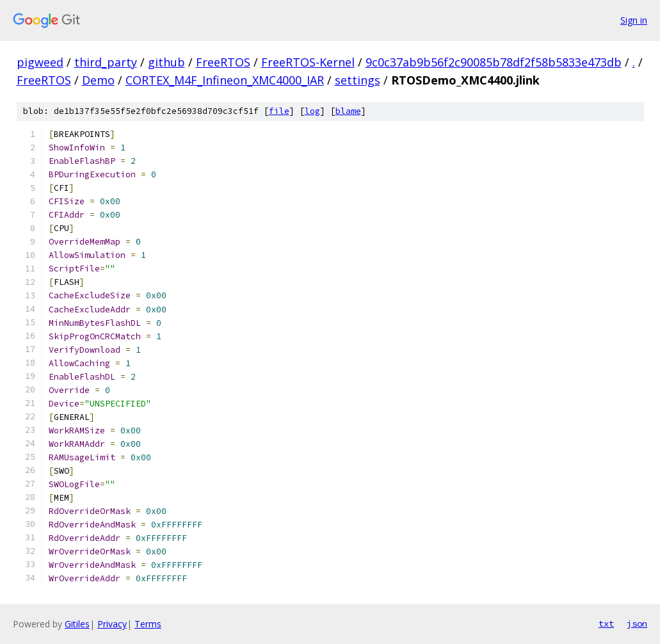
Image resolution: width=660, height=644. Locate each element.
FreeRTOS (223, 62)
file (279, 111)
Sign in (634, 20)
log (312, 111)
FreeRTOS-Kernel (308, 62)
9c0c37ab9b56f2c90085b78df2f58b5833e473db (494, 62)
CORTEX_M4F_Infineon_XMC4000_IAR (225, 80)
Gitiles (77, 624)
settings (358, 80)
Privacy (112, 624)
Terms (148, 624)
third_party (106, 62)
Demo (98, 80)
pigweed (40, 62)
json (637, 624)
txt (606, 624)
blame (348, 111)
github (166, 62)
